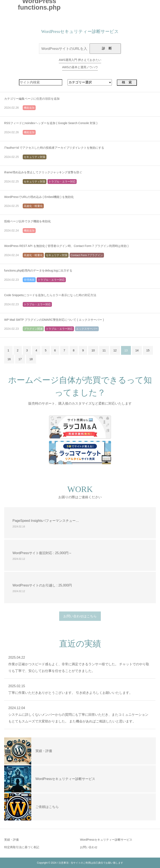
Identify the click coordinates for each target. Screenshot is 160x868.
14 (137, 350)
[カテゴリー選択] (90, 82)
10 (93, 350)
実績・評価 (11, 840)
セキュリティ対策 (35, 157)
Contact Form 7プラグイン (87, 255)
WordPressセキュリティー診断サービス (106, 840)
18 (31, 359)
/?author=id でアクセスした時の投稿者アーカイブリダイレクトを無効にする (54, 148)
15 (148, 350)
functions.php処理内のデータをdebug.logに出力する (38, 270)
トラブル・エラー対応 (62, 182)
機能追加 (29, 108)
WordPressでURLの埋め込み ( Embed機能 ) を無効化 (39, 197)
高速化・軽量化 (33, 206)
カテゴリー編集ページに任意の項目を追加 (32, 99)
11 (104, 350)
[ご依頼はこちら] (18, 807)
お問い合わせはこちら (80, 616)
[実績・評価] (18, 751)
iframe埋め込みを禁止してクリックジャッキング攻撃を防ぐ (43, 172)
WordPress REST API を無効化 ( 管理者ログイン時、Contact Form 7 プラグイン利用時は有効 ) (66, 246)
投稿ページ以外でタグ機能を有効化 (27, 221)
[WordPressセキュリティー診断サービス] (18, 779)
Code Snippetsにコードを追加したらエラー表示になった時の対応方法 (50, 295)
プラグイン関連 (33, 329)
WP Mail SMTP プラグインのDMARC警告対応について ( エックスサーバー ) (54, 320)
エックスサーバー (87, 329)
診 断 (107, 48)
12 (115, 350)
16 (9, 359)
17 (20, 359)
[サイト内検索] (41, 82)
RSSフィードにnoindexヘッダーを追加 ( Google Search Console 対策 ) (51, 123)
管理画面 (29, 280)
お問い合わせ (89, 847)
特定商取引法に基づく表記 (22, 847)
